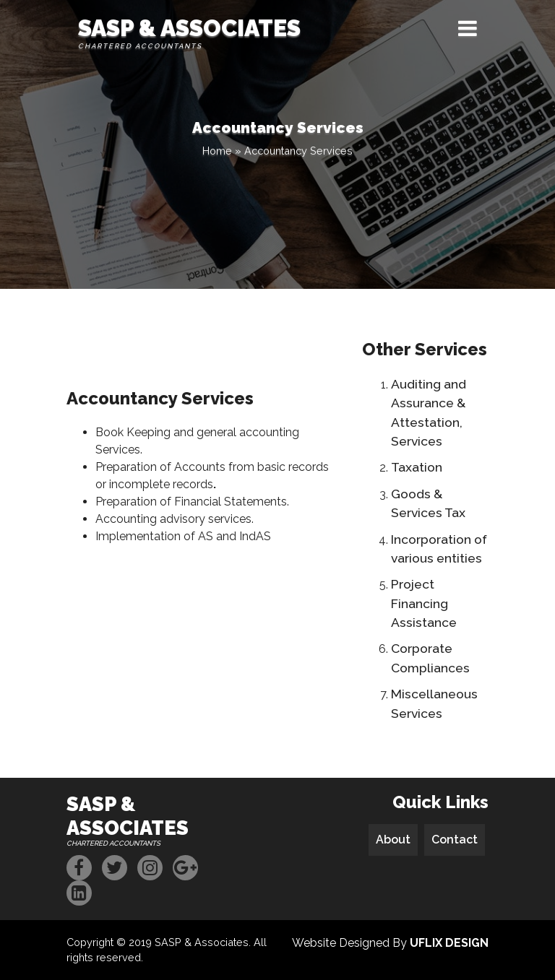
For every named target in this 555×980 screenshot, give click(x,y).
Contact (455, 840)
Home (217, 151)
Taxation (417, 467)
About (393, 840)
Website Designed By (390, 943)
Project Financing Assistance (424, 603)
